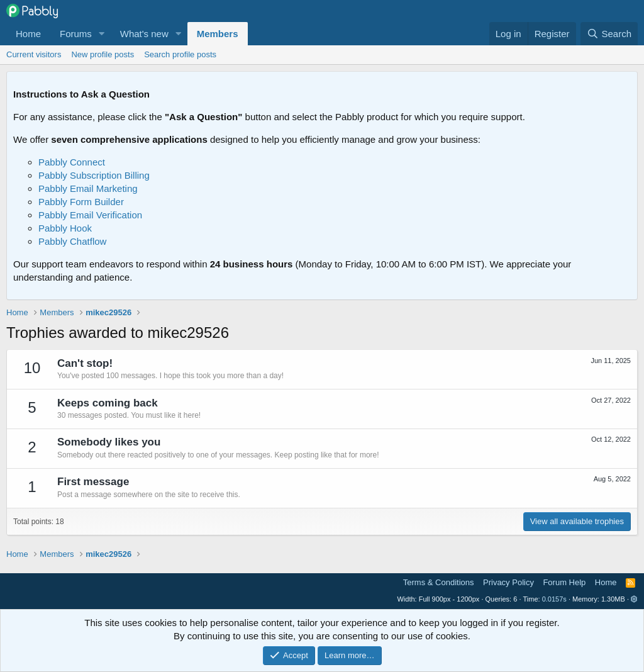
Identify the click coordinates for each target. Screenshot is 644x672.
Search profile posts (180, 54)
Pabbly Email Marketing (88, 188)
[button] (102, 34)
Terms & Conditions (439, 582)
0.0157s (554, 599)
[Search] (609, 34)
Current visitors (34, 54)
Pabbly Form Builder (81, 202)
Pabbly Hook (65, 228)
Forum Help (564, 582)
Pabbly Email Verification (90, 215)
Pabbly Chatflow (72, 241)
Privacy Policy (508, 582)
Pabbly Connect (72, 162)
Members (218, 34)
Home (28, 34)
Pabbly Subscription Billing (94, 175)
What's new (144, 34)
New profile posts (103, 54)
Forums (76, 34)
